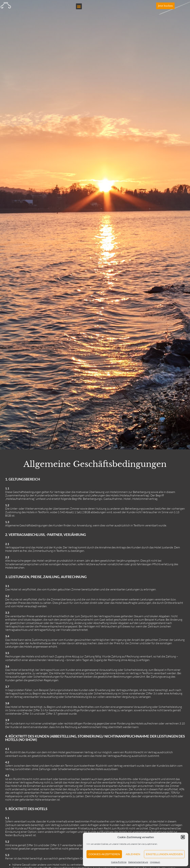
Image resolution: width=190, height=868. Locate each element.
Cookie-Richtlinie (119, 862)
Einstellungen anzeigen (164, 854)
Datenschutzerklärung (138, 862)
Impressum (155, 862)
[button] (183, 837)
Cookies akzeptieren (104, 854)
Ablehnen (133, 854)
